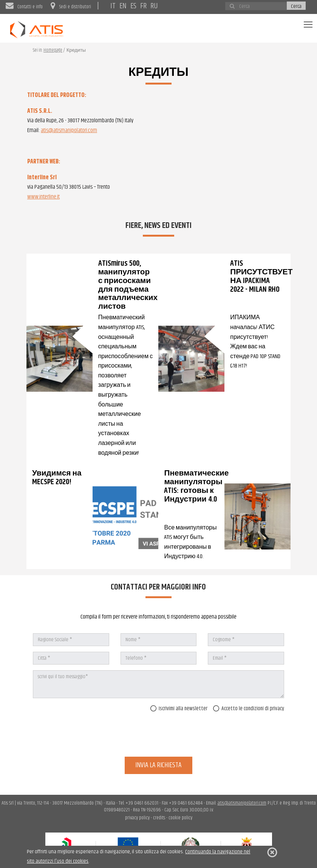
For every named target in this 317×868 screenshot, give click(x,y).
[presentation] (227, 736)
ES (133, 6)
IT (113, 6)
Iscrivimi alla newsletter (179, 709)
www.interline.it (43, 197)
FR (143, 6)
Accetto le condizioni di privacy (249, 709)
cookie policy (180, 818)
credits (159, 818)
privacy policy (137, 818)
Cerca (296, 6)
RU (154, 6)
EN (123, 6)
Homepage (53, 50)
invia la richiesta (158, 765)
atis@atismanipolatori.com (69, 130)
